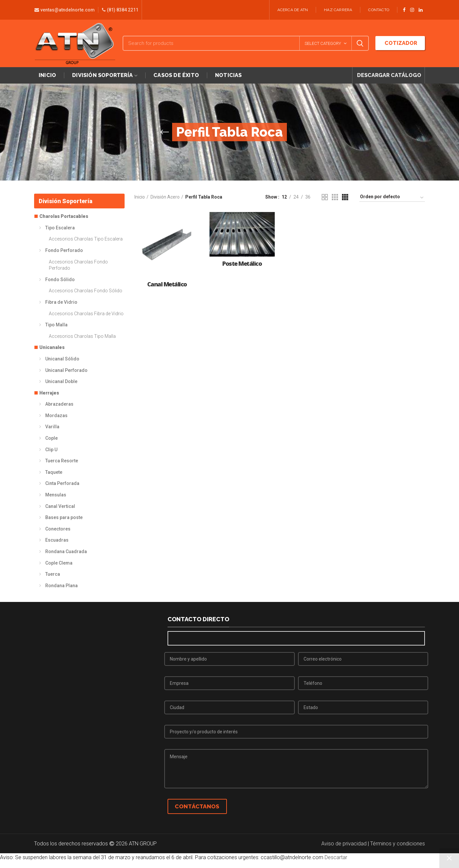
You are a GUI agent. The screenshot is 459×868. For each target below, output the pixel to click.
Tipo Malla (56, 325)
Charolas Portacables (64, 216)
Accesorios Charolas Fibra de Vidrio (86, 314)
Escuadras (57, 540)
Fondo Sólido (60, 280)
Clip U (51, 450)
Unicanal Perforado (66, 370)
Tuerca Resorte (62, 461)
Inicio (140, 197)
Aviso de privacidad (344, 844)
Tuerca (53, 574)
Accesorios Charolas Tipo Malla (82, 336)
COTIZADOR (400, 43)
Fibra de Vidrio (61, 302)
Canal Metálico (167, 284)
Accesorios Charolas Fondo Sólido (86, 291)
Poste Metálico (242, 264)
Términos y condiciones (398, 844)
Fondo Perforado (64, 250)
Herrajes (49, 393)
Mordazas (56, 415)
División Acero (165, 197)
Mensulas (56, 495)
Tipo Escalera (60, 228)
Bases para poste (64, 517)
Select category (323, 43)
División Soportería (66, 201)
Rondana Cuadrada (66, 551)
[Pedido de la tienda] (392, 198)
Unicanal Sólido (62, 359)
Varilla (52, 427)
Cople (51, 438)
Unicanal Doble (61, 381)
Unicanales (52, 347)
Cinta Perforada (62, 483)
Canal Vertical (60, 506)
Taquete (54, 472)
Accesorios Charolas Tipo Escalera (86, 239)
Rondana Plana (61, 586)
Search (360, 43)
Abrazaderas (59, 404)
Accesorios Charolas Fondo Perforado (78, 265)
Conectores (58, 529)
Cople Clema (59, 563)
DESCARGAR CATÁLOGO (389, 75)
